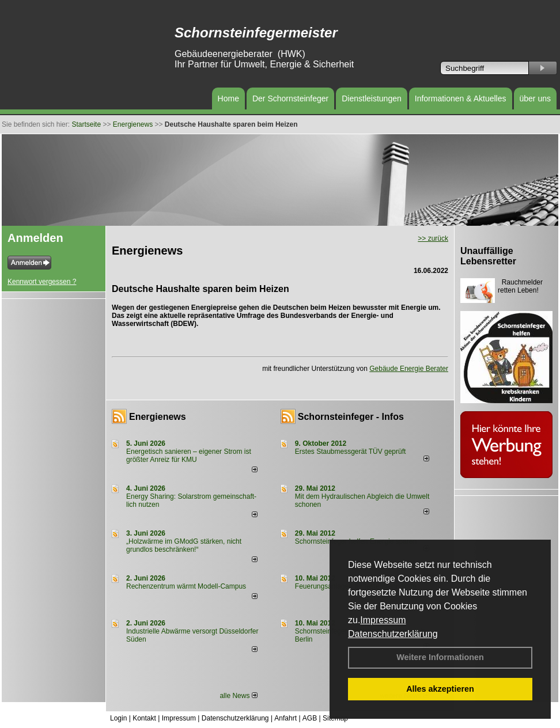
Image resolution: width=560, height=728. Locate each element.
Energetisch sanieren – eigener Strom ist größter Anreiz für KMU (189, 456)
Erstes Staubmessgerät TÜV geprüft (351, 452)
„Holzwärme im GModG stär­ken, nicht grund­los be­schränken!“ (184, 545)
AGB (310, 718)
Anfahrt (285, 718)
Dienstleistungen (372, 98)
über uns (535, 98)
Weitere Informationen (440, 657)
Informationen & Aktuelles (461, 98)
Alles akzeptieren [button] (440, 689)
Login (118, 718)
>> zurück (433, 238)
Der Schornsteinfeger (290, 98)
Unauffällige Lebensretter (488, 256)
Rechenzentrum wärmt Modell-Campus (186, 586)
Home (228, 98)
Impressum (383, 620)
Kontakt (144, 718)
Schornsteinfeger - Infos (351, 417)
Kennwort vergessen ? (42, 282)
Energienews (158, 417)
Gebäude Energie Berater (409, 369)
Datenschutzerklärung (393, 634)
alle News (238, 696)
